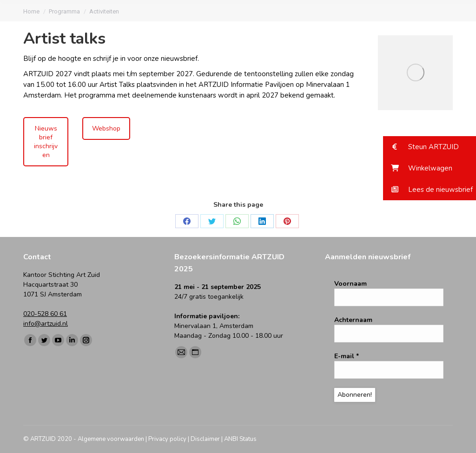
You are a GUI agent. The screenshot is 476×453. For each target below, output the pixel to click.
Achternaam (353, 320)
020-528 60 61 (45, 314)
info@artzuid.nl (46, 324)
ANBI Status (240, 439)
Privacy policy (167, 439)
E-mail (347, 356)
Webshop (106, 128)
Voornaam (350, 284)
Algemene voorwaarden (111, 439)
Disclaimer (205, 439)
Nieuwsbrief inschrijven (46, 142)
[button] (430, 147)
